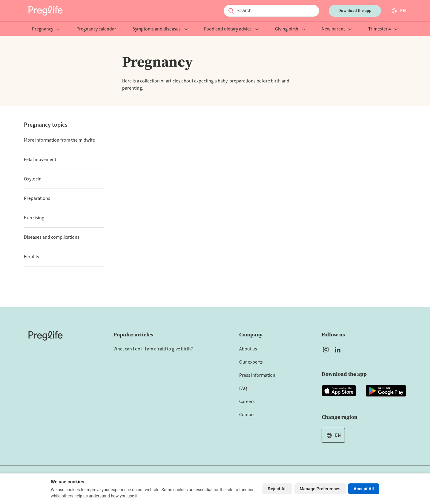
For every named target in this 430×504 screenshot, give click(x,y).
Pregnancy (46, 29)
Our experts (251, 362)
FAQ (243, 388)
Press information (257, 375)
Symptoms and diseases (160, 29)
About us (248, 349)
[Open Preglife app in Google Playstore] (386, 391)
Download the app (355, 11)
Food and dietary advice (231, 29)
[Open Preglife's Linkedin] (339, 350)
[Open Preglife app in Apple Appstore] (339, 391)
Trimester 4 (383, 29)
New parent (337, 29)
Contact (247, 415)
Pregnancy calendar (96, 29)
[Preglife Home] (46, 11)
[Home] (46, 336)
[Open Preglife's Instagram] (326, 350)
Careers (247, 402)
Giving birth (290, 29)
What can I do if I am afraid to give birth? (153, 349)
